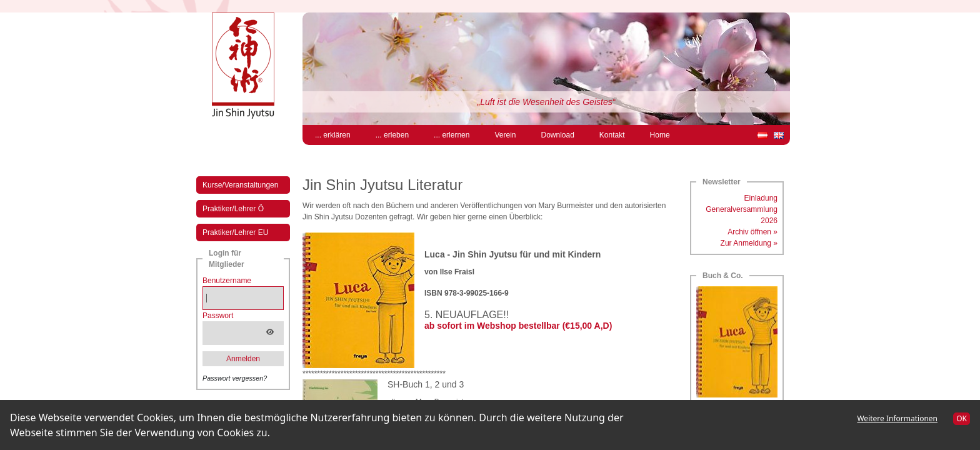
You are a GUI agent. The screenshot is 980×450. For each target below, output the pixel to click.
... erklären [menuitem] (333, 135)
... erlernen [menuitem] (452, 135)
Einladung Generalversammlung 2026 (742, 209)
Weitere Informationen (897, 418)
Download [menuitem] (557, 135)
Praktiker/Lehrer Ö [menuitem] (233, 209)
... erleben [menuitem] (392, 135)
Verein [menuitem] (505, 135)
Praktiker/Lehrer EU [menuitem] (235, 232)
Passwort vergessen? (235, 378)
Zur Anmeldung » (749, 243)
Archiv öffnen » (752, 232)
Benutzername (227, 281)
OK (962, 418)
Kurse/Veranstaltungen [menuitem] (240, 185)
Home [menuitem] (660, 135)
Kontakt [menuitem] (612, 135)
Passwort (218, 316)
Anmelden (243, 359)
